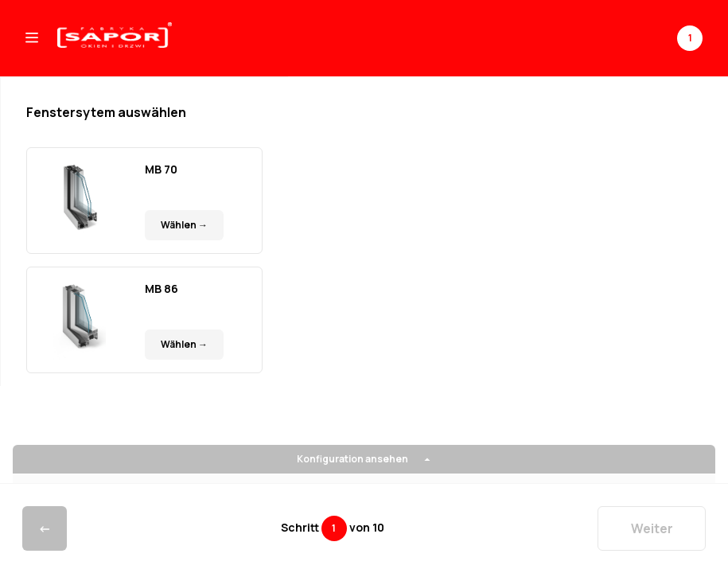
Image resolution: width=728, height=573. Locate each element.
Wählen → (184, 225)
